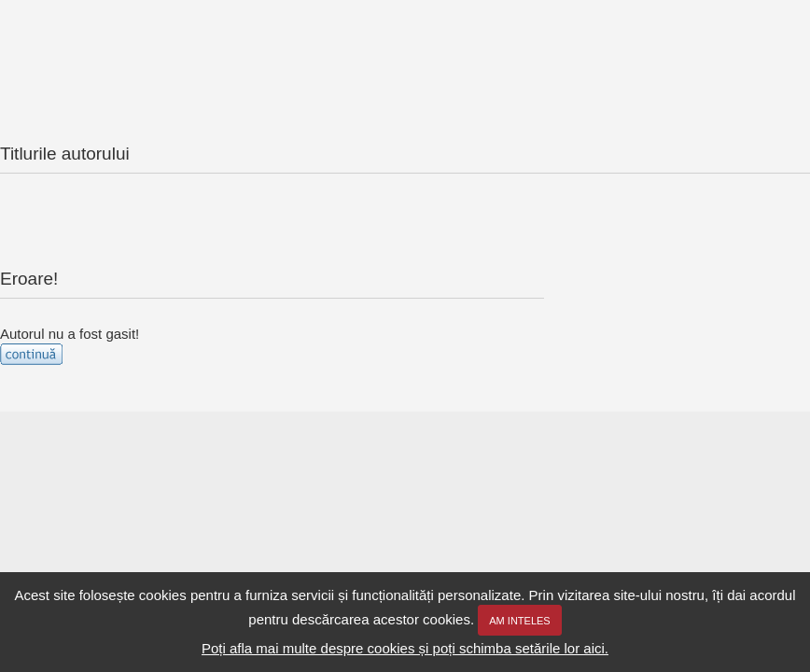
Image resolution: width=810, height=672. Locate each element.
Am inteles (519, 621)
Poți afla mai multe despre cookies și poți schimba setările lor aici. (405, 648)
